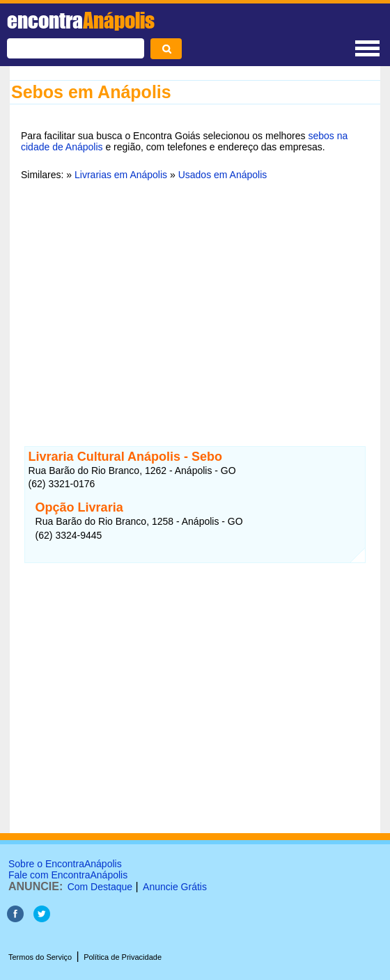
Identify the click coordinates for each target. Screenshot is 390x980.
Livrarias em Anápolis (121, 175)
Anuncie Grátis (175, 887)
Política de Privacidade (123, 957)
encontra (81, 20)
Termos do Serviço (40, 957)
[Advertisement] (195, 299)
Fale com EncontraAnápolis (68, 875)
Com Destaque (100, 887)
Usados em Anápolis (223, 175)
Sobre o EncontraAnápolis (65, 864)
